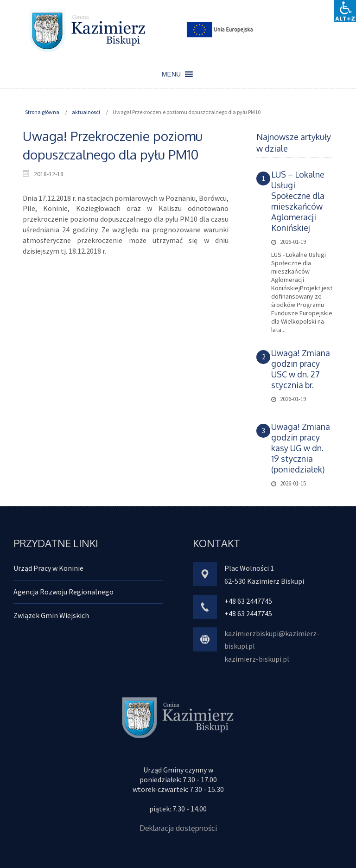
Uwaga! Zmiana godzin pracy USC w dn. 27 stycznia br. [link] (301, 369)
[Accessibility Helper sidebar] (345, 11)
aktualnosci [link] (86, 112)
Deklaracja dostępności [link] (178, 828)
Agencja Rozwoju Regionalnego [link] (64, 592)
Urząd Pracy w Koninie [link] (48, 568)
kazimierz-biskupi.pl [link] (257, 659)
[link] (88, 30)
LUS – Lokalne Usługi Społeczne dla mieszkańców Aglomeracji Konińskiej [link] (298, 201)
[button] (171, 74)
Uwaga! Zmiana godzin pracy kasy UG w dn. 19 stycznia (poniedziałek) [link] (301, 448)
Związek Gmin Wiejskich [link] (51, 615)
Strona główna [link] (42, 112)
